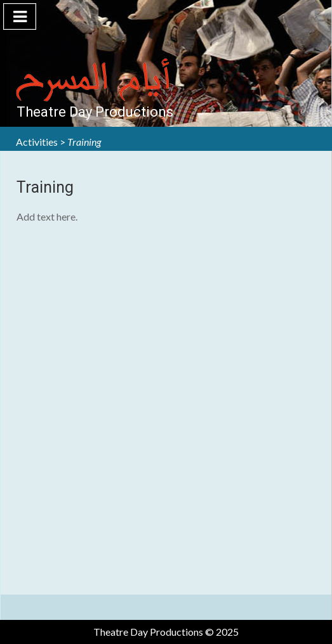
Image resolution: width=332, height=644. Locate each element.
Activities (37, 142)
